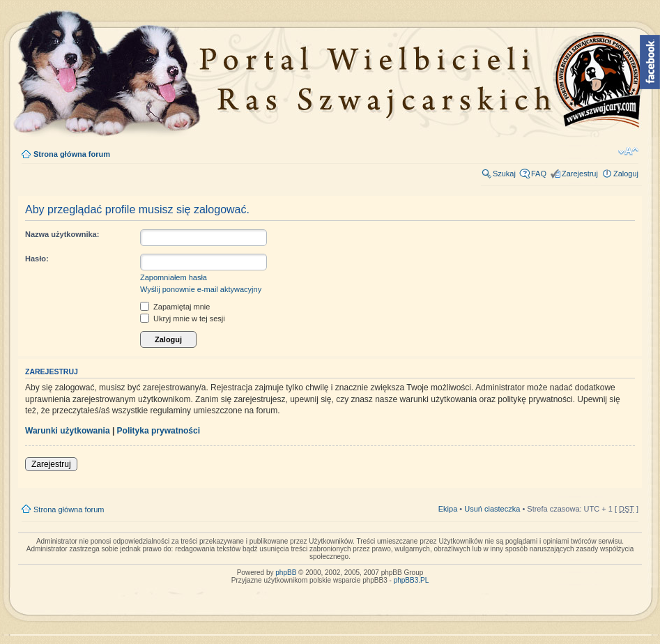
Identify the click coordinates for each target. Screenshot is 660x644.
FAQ (539, 174)
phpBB (286, 573)
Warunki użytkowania (68, 431)
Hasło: (37, 259)
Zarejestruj (580, 174)
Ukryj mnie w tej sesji (183, 319)
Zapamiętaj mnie (175, 307)
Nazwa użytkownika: (62, 234)
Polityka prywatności (159, 431)
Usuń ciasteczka (492, 509)
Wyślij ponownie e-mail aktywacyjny (201, 289)
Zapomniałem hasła (174, 277)
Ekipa (448, 509)
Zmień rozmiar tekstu (628, 151)
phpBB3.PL (412, 580)
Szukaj (504, 174)
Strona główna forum (72, 154)
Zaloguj (626, 174)
